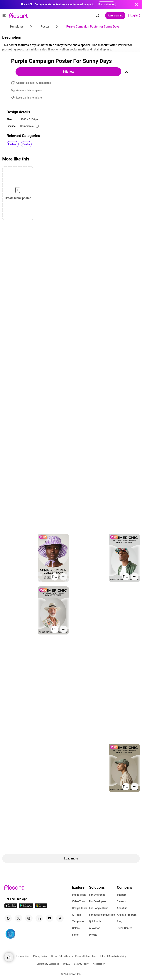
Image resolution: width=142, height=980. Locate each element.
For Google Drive (99, 908)
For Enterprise (97, 895)
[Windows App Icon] (41, 907)
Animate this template (29, 90)
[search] (98, 16)
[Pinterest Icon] (60, 918)
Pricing (93, 935)
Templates (78, 921)
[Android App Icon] (26, 907)
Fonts (75, 935)
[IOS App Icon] (11, 907)
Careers (121, 901)
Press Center (124, 928)
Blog (119, 921)
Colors (76, 928)
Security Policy (81, 964)
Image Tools (79, 895)
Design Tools (80, 908)
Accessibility (99, 964)
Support (121, 895)
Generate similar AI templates (34, 83)
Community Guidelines (48, 964)
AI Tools (77, 915)
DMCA (67, 964)
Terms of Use (22, 956)
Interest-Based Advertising (113, 956)
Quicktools (95, 921)
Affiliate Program (127, 915)
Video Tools (79, 901)
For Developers (98, 901)
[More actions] (135, 577)
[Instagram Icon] (29, 918)
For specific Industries (102, 915)
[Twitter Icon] (18, 918)
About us (122, 908)
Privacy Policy (40, 956)
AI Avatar (94, 928)
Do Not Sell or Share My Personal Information (74, 956)
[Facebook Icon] (8, 918)
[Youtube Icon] (50, 918)
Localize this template (29, 98)
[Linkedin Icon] (39, 918)
